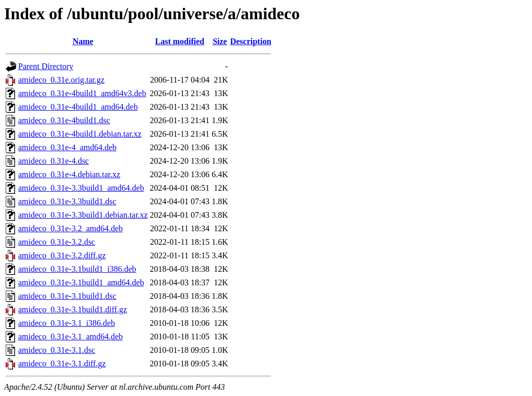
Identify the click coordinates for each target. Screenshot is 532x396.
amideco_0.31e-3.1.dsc (57, 350)
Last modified (179, 41)
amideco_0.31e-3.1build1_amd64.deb (81, 282)
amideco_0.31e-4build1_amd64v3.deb (82, 93)
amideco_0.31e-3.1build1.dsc (67, 296)
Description (251, 41)
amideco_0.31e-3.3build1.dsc (67, 201)
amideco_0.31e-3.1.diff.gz (62, 364)
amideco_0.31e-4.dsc (54, 161)
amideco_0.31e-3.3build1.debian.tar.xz (83, 215)
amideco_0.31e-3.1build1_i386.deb (77, 269)
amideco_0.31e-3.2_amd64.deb (70, 228)
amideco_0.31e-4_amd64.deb (67, 147)
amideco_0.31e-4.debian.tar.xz (69, 174)
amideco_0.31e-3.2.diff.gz (62, 255)
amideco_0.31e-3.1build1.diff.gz (72, 309)
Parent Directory (46, 66)
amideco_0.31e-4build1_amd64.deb (78, 107)
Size (220, 41)
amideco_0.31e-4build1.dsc (64, 120)
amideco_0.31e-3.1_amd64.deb (70, 336)
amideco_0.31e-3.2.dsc (57, 242)
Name (83, 41)
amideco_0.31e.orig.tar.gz (61, 80)
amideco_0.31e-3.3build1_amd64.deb (81, 188)
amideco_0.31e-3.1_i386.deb (66, 323)
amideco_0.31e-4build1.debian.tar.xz (80, 134)
